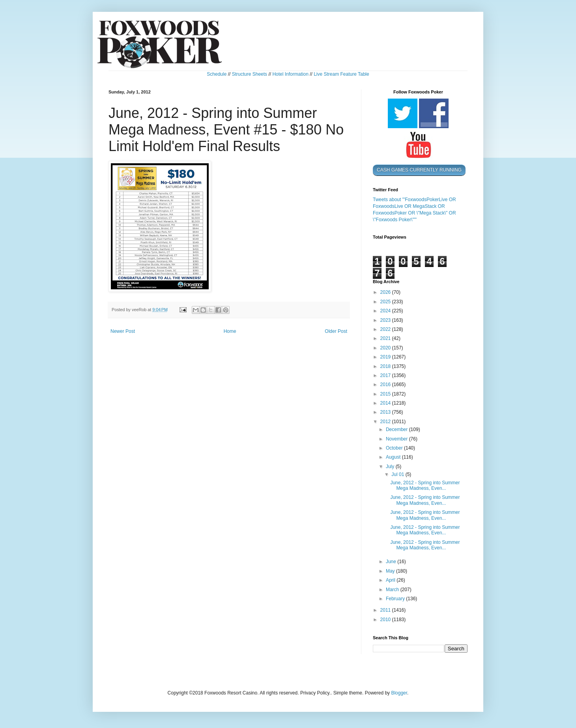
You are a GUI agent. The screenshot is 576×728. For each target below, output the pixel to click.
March (393, 590)
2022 (386, 329)
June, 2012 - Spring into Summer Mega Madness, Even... (425, 485)
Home (230, 331)
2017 (386, 375)
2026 (386, 292)
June (392, 562)
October (395, 448)
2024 (386, 311)
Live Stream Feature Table (341, 74)
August (394, 457)
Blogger (399, 693)
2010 (386, 620)
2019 (386, 357)
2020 (386, 348)
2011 (386, 610)
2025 (386, 302)
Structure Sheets (250, 74)
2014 (386, 403)
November (397, 439)
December (397, 429)
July (391, 467)
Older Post (336, 331)
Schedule (217, 74)
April (391, 580)
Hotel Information (290, 74)
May (391, 571)
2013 (386, 412)
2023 (386, 320)
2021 (386, 338)
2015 (386, 394)
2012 (386, 422)
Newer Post (123, 331)
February (396, 599)
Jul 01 (398, 474)
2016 (386, 385)
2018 (386, 366)
